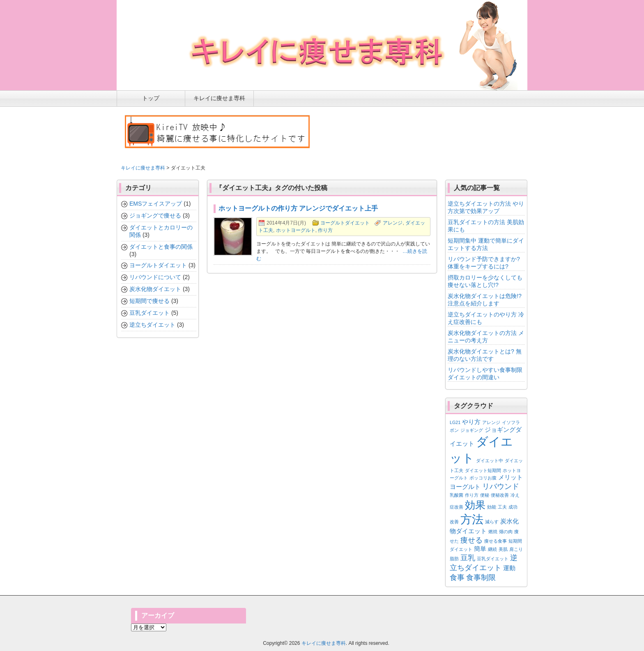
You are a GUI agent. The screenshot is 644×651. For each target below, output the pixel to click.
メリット (511, 477)
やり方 (471, 422)
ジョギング (472, 430)
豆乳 (468, 558)
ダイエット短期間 (483, 470)
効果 (475, 505)
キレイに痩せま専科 (143, 168)
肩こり (516, 549)
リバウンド (501, 486)
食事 (457, 578)
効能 (492, 507)
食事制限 (481, 578)
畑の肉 (506, 532)
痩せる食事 (496, 541)
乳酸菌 (457, 495)
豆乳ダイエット (149, 313)
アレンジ (393, 223)
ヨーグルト (465, 487)
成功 (513, 507)
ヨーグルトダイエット (345, 223)
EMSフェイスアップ (156, 204)
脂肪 (454, 559)
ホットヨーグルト (296, 230)
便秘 (485, 495)
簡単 (480, 549)
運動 (509, 568)
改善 (454, 522)
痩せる (471, 540)
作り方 (325, 230)
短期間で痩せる (149, 301)
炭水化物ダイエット (155, 289)
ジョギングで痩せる (155, 215)
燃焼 (493, 532)
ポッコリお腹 (483, 478)
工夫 (502, 507)
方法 (472, 519)
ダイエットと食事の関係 (161, 247)
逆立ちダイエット (152, 325)
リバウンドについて (155, 277)
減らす (492, 522)
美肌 (503, 549)
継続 (492, 549)
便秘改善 (500, 495)
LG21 (455, 422)
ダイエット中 (490, 461)
